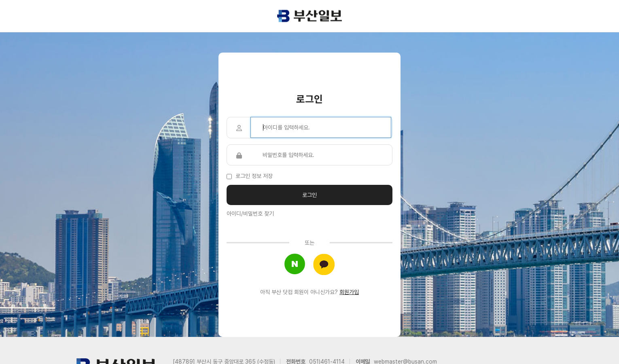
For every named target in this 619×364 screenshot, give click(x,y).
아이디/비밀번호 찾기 (250, 214)
